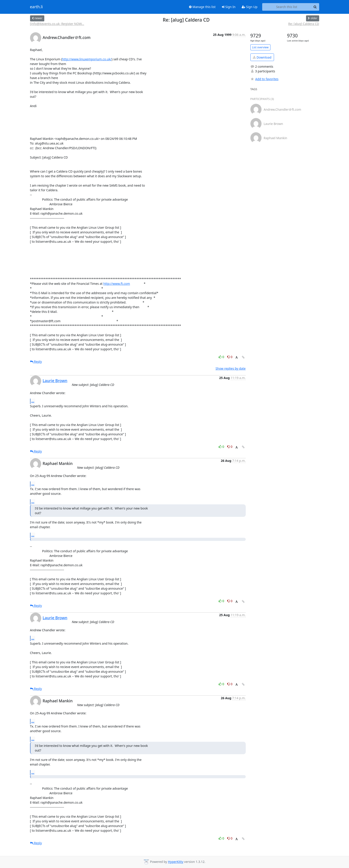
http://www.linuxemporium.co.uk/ (87, 59)
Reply (36, 362)
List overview (260, 47)
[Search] (315, 7)
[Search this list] (287, 7)
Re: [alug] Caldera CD (304, 24)
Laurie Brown (55, 381)
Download (262, 57)
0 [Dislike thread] (230, 357)
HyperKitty (176, 862)
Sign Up (250, 7)
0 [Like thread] (222, 357)
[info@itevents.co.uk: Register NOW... (57, 24)
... (33, 401)
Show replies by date (230, 368)
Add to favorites (264, 79)
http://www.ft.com (117, 284)
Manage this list (202, 7)
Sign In (229, 7)
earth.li (37, 7)
